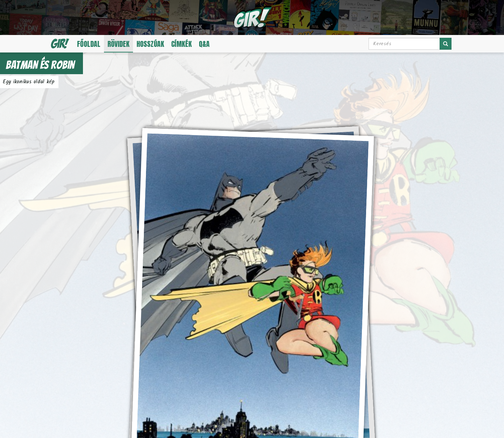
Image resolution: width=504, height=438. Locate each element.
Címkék (181, 44)
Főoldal (89, 44)
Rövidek (118, 44)
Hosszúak (150, 44)
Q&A (204, 44)
